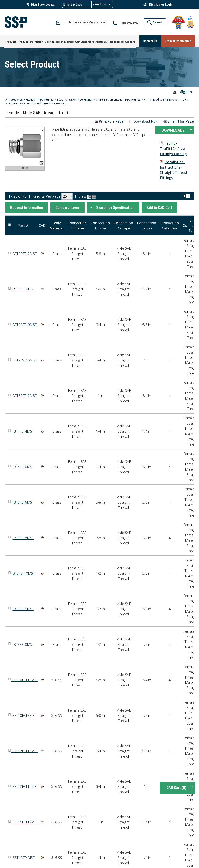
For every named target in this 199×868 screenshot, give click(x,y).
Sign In (186, 91)
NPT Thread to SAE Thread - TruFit (165, 99)
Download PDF (145, 121)
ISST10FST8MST (24, 715)
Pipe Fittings (46, 99)
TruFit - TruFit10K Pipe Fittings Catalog (173, 148)
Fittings (30, 99)
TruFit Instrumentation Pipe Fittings (118, 99)
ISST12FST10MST (25, 750)
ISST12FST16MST (25, 786)
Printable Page (111, 121)
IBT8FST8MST (23, 644)
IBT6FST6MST (23, 502)
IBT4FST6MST (23, 466)
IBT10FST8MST (23, 288)
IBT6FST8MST (23, 537)
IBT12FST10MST (24, 324)
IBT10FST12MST (24, 253)
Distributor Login (161, 4)
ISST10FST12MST (25, 679)
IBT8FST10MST (23, 573)
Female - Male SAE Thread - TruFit (29, 103)
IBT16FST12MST (24, 395)
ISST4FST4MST (23, 857)
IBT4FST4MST (23, 431)
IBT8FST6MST (23, 608)
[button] (27, 207)
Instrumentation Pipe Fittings (75, 99)
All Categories (14, 99)
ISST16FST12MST (25, 821)
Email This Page (181, 121)
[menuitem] (10, 41)
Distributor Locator (43, 5)
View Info (99, 4)
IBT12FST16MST (24, 360)
